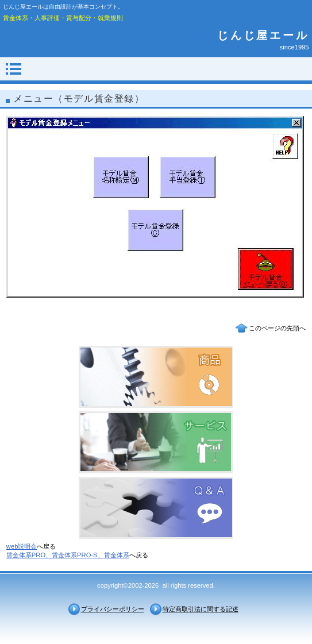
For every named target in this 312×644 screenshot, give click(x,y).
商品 (156, 377)
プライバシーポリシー (113, 609)
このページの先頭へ (277, 328)
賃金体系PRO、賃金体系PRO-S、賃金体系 (68, 555)
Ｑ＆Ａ (156, 508)
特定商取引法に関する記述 (201, 609)
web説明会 (22, 546)
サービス (156, 442)
